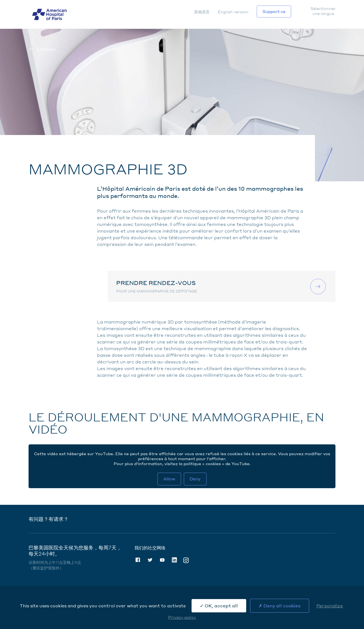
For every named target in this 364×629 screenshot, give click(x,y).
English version (233, 12)
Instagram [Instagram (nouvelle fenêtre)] (186, 560)
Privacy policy (182, 617)
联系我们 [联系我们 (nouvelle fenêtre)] (319, 286)
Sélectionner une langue (323, 11)
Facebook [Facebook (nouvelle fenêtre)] (138, 560)
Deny (195, 479)
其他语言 (202, 12)
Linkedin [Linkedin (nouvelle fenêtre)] (174, 560)
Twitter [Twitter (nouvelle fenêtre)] (150, 560)
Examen (46, 49)
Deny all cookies (280, 606)
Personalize (330, 606)
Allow (169, 479)
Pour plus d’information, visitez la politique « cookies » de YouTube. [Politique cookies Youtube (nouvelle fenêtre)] (182, 464)
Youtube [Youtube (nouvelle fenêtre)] (162, 560)
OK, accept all (219, 606)
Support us (274, 11)
